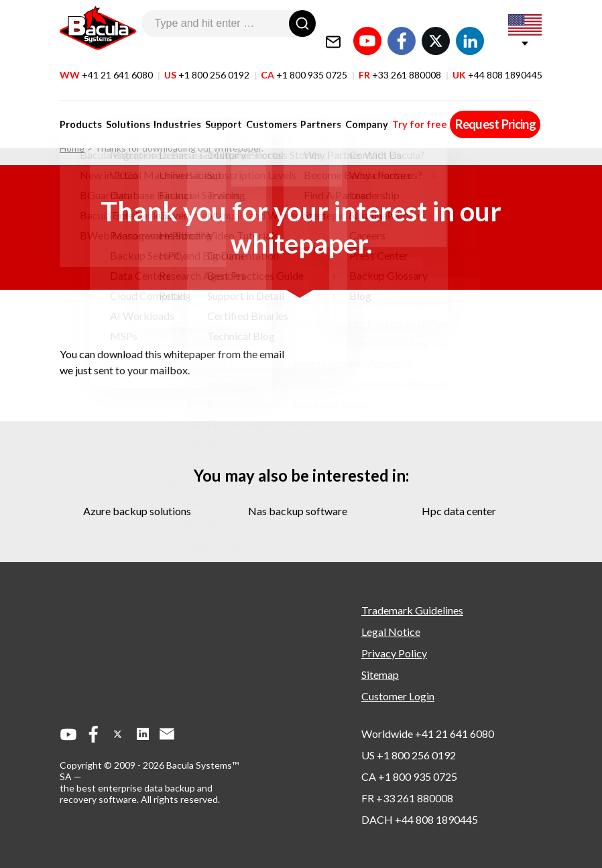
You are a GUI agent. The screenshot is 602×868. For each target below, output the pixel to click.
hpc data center (459, 511)
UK (497, 59)
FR (400, 59)
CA (304, 59)
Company (350, 109)
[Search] (302, 23)
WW (106, 59)
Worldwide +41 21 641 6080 (428, 734)
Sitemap (380, 674)
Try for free (400, 109)
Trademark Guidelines (412, 610)
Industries (172, 109)
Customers (260, 109)
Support (216, 109)
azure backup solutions (137, 511)
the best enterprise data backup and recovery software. (136, 794)
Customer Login (398, 696)
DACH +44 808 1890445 (420, 819)
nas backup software (298, 511)
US (207, 59)
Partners (307, 109)
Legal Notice (391, 632)
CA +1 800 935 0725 (409, 776)
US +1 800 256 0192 (409, 755)
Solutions (125, 109)
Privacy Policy (394, 653)
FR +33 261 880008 (407, 798)
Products (81, 109)
